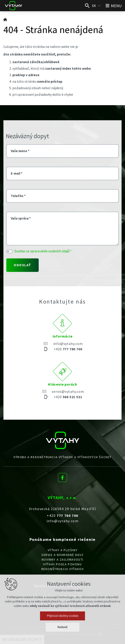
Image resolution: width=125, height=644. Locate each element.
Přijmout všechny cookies (63, 616)
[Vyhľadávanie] (87, 6)
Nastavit (62, 627)
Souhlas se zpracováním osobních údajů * (43, 251)
